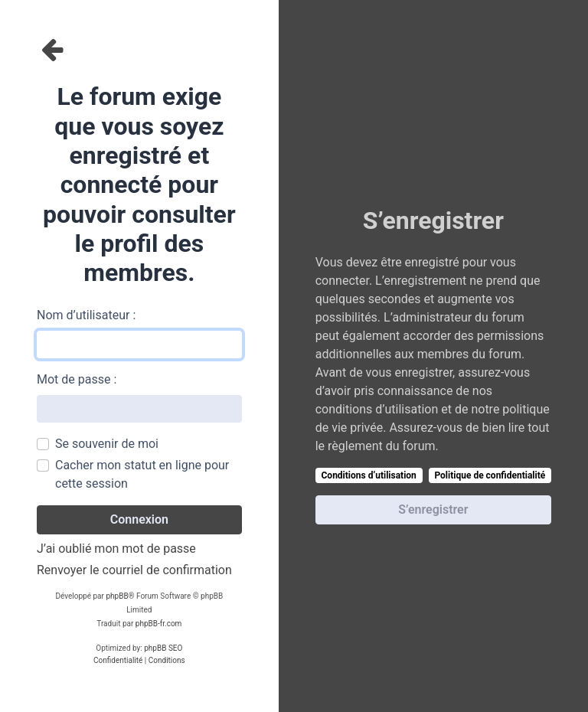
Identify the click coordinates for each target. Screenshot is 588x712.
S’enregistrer (433, 510)
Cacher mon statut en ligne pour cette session (142, 474)
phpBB (117, 596)
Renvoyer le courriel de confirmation (134, 570)
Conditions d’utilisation (369, 475)
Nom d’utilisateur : (86, 315)
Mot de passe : (77, 379)
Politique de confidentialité (490, 475)
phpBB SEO (163, 648)
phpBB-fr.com (159, 624)
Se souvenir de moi (107, 444)
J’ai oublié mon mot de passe (116, 549)
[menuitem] (118, 661)
